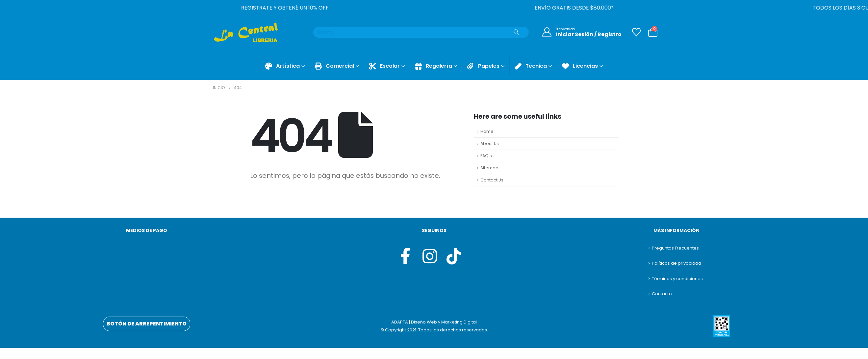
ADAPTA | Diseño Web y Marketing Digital (434, 322)
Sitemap (489, 168)
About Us (490, 144)
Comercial (334, 66)
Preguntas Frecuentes (675, 248)
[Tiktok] (453, 256)
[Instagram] (429, 256)
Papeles (483, 66)
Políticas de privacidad (677, 263)
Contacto (662, 294)
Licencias (580, 66)
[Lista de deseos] (637, 32)
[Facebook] (405, 256)
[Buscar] (516, 32)
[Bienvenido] (580, 32)
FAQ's (486, 156)
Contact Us (492, 180)
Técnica (531, 66)
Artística (282, 66)
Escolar (384, 66)
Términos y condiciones (677, 279)
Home (487, 131)
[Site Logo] (246, 32)
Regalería (434, 66)
